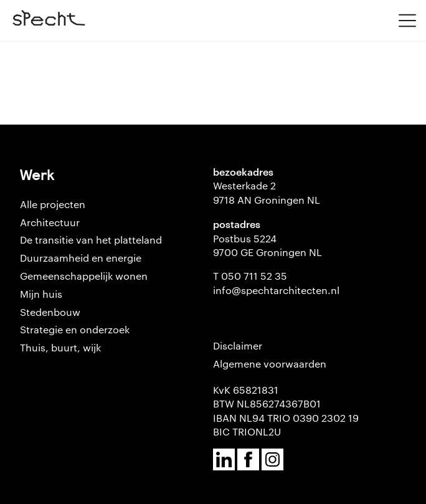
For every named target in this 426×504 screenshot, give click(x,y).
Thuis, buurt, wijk (60, 347)
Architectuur (50, 222)
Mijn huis (41, 294)
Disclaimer (238, 345)
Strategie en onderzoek (75, 329)
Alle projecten (53, 204)
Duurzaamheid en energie (81, 258)
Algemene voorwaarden (270, 364)
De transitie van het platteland (91, 240)
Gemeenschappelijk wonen (84, 276)
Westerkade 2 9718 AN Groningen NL (267, 192)
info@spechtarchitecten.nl (276, 290)
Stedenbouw (50, 312)
